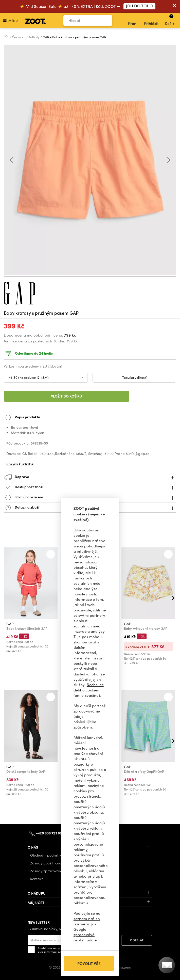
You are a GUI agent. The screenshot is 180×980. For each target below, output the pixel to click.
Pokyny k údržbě (20, 464)
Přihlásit (151, 21)
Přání (133, 21)
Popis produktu (90, 417)
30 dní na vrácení (90, 497)
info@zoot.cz (87, 833)
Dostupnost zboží (90, 487)
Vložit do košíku (67, 396)
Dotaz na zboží (90, 508)
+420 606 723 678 (50, 833)
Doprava (90, 477)
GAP (10, 624)
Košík (170, 20)
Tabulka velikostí (134, 377)
